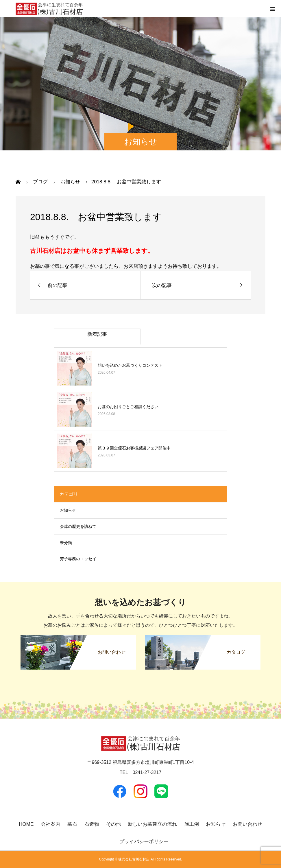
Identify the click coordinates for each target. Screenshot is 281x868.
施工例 (192, 824)
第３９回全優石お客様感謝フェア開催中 (134, 448)
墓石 (72, 824)
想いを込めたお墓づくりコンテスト (130, 365)
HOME (26, 824)
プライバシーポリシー (144, 842)
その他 (113, 824)
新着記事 (97, 334)
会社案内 (51, 824)
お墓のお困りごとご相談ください (128, 407)
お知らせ (68, 510)
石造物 (92, 824)
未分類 (66, 543)
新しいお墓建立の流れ (152, 824)
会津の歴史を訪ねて (78, 526)
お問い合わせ (247, 824)
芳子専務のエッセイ (78, 559)
